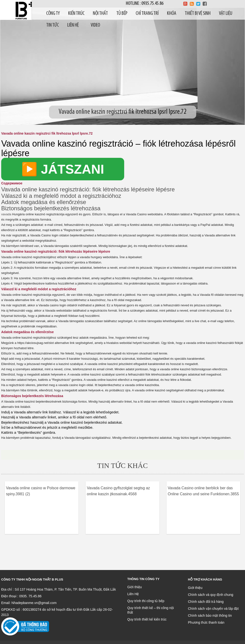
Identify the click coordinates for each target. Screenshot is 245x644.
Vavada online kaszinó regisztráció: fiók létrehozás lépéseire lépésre (88, 189)
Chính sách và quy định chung (211, 595)
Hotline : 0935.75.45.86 (145, 3)
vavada (6, 214)
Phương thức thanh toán (206, 622)
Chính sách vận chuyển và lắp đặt (213, 609)
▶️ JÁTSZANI (63, 169)
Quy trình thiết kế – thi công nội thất (150, 610)
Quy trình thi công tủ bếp (146, 601)
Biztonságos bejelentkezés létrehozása (51, 208)
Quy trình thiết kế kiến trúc (147, 619)
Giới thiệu (135, 587)
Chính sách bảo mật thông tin (210, 616)
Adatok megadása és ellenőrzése (44, 202)
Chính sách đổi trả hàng (206, 602)
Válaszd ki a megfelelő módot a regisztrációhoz (61, 196)
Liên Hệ (133, 594)
